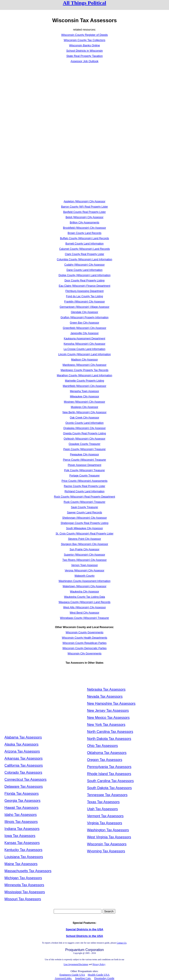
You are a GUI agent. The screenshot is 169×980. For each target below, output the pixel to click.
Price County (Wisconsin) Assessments (85, 481)
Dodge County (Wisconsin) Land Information (84, 275)
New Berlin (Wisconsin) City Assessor (84, 412)
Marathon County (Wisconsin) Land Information (84, 375)
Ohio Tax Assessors (102, 746)
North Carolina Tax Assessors (110, 732)
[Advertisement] (84, 99)
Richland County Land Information (84, 491)
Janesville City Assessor (85, 333)
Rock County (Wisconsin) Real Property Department (84, 497)
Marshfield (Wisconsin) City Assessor (84, 386)
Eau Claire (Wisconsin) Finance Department (84, 286)
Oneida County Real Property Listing (85, 433)
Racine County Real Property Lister (84, 486)
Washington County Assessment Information (84, 581)
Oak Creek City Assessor (84, 418)
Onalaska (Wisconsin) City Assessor (85, 428)
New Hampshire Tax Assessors (111, 704)
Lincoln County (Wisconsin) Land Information (85, 354)
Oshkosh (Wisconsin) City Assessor (84, 439)
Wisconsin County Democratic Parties (85, 648)
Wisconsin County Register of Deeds (84, 35)
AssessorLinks (63, 978)
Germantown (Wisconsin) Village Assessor (84, 307)
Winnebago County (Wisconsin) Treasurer (85, 618)
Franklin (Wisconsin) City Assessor (85, 302)
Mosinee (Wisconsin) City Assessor (84, 402)
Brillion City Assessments (84, 223)
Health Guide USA (99, 975)
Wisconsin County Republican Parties (84, 643)
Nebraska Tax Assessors (106, 689)
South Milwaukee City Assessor (84, 528)
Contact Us (122, 943)
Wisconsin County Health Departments (84, 638)
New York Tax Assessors (106, 725)
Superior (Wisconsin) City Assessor (84, 555)
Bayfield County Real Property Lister (84, 212)
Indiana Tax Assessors (22, 829)
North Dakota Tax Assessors (109, 739)
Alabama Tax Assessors (23, 737)
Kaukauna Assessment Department (84, 339)
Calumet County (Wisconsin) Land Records (84, 249)
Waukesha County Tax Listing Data (84, 597)
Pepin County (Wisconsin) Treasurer (85, 449)
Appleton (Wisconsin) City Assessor (84, 201)
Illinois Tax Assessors (21, 822)
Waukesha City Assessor (84, 592)
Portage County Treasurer (84, 476)
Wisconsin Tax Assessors (107, 844)
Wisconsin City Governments (84, 654)
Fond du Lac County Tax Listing (84, 296)
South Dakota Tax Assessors (109, 788)
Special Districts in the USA (85, 929)
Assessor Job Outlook (84, 61)
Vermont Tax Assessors (105, 816)
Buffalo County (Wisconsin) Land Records (85, 238)
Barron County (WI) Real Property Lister (85, 207)
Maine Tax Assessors (21, 864)
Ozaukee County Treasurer (84, 444)
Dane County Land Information (84, 270)
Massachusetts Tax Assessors (28, 871)
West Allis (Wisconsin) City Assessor (84, 607)
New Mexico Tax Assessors (108, 718)
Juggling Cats (83, 978)
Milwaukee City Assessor (85, 397)
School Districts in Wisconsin (84, 51)
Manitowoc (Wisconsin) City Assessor (84, 365)
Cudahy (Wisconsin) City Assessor (84, 265)
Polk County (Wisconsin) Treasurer (84, 470)
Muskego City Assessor (85, 407)
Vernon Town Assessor (84, 565)
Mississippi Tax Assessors (25, 892)
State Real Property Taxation (84, 56)
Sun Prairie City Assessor (84, 549)
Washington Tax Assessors (108, 830)
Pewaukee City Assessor (84, 455)
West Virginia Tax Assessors (109, 837)
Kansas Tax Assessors (22, 843)
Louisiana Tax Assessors (24, 857)
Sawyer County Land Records (84, 513)
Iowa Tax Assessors (20, 836)
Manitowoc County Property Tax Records (84, 370)
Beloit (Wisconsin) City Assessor (84, 217)
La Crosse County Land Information (84, 349)
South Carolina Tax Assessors (110, 781)
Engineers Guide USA (72, 975)
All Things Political (85, 3)
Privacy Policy (99, 964)
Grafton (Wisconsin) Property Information (84, 317)
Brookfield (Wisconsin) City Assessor (84, 228)
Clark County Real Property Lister (85, 254)
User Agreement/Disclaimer (76, 964)
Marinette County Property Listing (84, 381)
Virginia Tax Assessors (104, 823)
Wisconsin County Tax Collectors (84, 40)
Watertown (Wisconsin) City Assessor (85, 586)
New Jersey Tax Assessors (108, 711)
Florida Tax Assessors (21, 794)
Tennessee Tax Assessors (107, 795)
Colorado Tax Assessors (23, 773)
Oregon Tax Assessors (105, 760)
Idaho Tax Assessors (20, 815)
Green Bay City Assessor (84, 323)
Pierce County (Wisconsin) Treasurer (84, 460)
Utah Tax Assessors (102, 809)
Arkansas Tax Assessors (23, 758)
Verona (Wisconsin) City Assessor (84, 571)
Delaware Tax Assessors (24, 787)
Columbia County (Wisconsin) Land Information (84, 259)
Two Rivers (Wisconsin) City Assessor (84, 560)
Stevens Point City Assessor (84, 539)
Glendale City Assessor (84, 312)
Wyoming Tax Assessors (106, 851)
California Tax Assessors (24, 765)
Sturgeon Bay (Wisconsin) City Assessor (85, 544)
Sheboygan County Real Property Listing (85, 523)
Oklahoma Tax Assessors (107, 753)
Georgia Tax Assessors (22, 801)
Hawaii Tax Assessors (21, 808)
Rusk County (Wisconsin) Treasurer (84, 502)
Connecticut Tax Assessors (25, 780)
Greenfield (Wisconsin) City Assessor (84, 328)
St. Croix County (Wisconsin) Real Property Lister (85, 534)
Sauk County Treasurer (84, 507)
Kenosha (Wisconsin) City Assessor (84, 344)
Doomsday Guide (104, 978)
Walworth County (85, 576)
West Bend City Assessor (85, 613)
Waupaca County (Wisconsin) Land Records (84, 602)
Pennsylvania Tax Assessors (109, 767)
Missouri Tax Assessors (23, 899)
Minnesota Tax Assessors (24, 885)
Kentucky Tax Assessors (23, 850)
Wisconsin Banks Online (84, 45)
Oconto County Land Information (84, 423)
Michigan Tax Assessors (23, 878)
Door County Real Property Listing (84, 281)
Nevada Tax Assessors (105, 697)
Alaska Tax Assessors (21, 744)
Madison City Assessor (84, 360)
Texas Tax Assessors (103, 802)
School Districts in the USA (84, 936)
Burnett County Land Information (84, 244)
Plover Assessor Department (84, 465)
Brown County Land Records (84, 233)
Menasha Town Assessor (85, 391)
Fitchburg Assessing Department (84, 291)
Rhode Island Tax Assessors (109, 774)
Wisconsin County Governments (84, 632)
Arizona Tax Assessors (22, 751)
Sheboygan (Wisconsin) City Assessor (85, 518)
